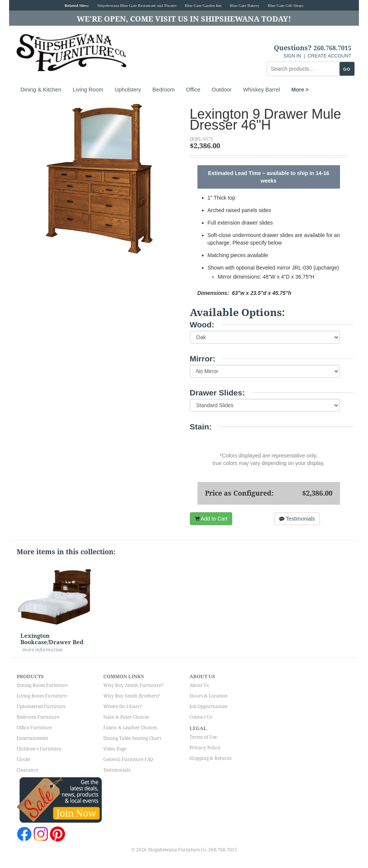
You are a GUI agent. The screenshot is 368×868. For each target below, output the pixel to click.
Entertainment (32, 738)
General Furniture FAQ (128, 759)
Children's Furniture (39, 749)
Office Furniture (34, 728)
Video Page (115, 749)
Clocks (23, 759)
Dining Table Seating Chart (132, 738)
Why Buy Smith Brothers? (132, 696)
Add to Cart (211, 519)
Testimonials (297, 519)
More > (300, 90)
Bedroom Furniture (38, 717)
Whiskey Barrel (261, 90)
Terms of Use (203, 737)
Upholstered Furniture (41, 707)
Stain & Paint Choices (126, 717)
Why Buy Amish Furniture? (133, 685)
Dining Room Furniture (42, 685)
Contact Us (201, 717)
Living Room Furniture (42, 696)
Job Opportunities (208, 707)
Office (193, 90)
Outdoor (222, 90)
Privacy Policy (205, 748)
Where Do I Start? (123, 707)
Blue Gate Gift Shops (286, 5)
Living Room (88, 90)
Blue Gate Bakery (245, 5)
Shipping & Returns (210, 758)
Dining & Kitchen (41, 90)
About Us (199, 685)
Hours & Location (209, 696)
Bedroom (164, 90)
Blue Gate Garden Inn (203, 5)
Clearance (27, 770)
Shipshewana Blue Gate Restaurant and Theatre (137, 5)
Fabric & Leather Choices (130, 728)
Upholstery (128, 90)
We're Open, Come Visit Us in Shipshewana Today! (184, 19)
